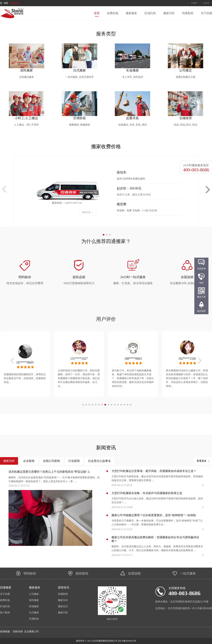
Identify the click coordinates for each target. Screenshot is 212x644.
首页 (97, 13)
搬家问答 (169, 13)
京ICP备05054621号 (127, 641)
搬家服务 (131, 13)
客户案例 (5, 613)
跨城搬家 (34, 606)
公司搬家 (34, 594)
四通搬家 (6, 588)
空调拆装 (34, 619)
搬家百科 (63, 600)
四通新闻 (188, 13)
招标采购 (18, 632)
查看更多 (202, 461)
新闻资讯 (64, 588)
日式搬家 (34, 613)
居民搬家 (34, 600)
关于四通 (206, 13)
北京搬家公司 (31, 632)
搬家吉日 (63, 606)
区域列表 (150, 13)
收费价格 (113, 13)
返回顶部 (201, 311)
